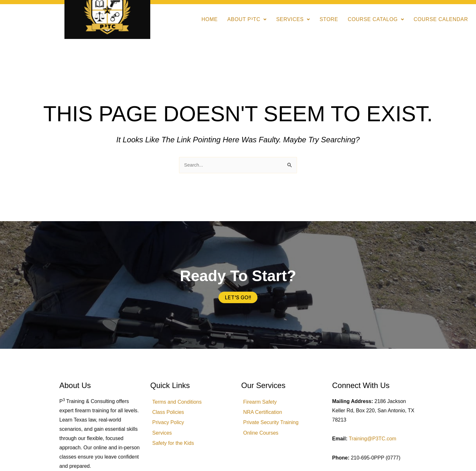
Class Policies (171, 415)
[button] (247, 19)
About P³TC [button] (247, 19)
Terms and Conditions (180, 403)
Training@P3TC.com (372, 439)
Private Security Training (274, 427)
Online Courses (264, 439)
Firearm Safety (263, 403)
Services (165, 439)
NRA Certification (265, 415)
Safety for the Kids (176, 450)
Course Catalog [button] (376, 19)
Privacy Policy (171, 427)
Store (329, 19)
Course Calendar (441, 19)
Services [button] (293, 19)
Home (210, 19)
